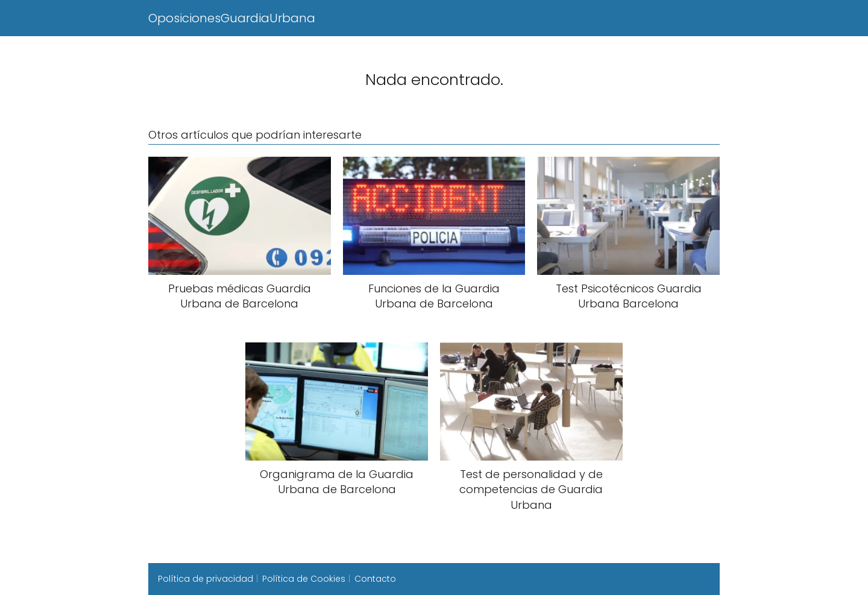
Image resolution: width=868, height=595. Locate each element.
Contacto (375, 579)
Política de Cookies (304, 579)
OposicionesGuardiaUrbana (232, 18)
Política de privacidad (206, 579)
